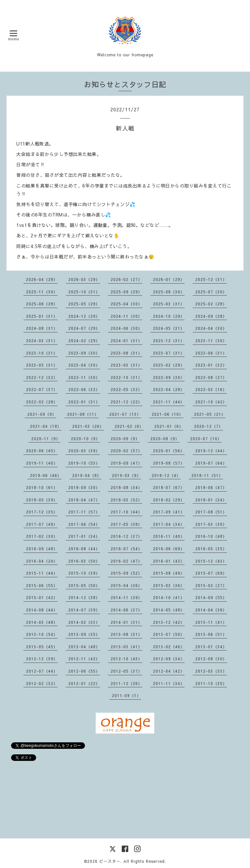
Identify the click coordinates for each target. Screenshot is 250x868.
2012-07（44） (42, 671)
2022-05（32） (126, 389)
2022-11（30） (84, 377)
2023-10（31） (42, 353)
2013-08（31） (126, 634)
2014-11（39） (126, 597)
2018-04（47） (84, 500)
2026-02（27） (126, 279)
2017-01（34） (84, 536)
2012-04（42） (169, 671)
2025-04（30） (126, 304)
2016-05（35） (211, 549)
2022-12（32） (42, 377)
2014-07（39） (84, 610)
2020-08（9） (165, 439)
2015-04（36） (126, 585)
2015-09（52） (126, 573)
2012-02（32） (42, 683)
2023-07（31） (169, 353)
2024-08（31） (42, 328)
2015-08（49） (169, 573)
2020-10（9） (85, 439)
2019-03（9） (126, 475)
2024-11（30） (126, 316)
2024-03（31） (42, 341)
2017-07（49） (42, 524)
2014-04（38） (211, 610)
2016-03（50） (84, 561)
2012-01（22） (84, 683)
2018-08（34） (126, 487)
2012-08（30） (211, 659)
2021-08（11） (83, 414)
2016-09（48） (42, 549)
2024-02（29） (84, 341)
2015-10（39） (84, 573)
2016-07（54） (126, 549)
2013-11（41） (211, 622)
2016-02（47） (126, 561)
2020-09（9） (125, 439)
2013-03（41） (126, 647)
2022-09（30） (169, 377)
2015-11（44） (42, 573)
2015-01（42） (42, 597)
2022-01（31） (84, 402)
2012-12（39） (42, 659)
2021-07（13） (125, 414)
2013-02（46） (169, 647)
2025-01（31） (42, 316)
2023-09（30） (84, 353)
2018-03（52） (126, 500)
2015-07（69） (211, 573)
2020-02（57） (126, 451)
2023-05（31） (42, 365)
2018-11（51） (207, 475)
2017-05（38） (126, 524)
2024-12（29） (84, 316)
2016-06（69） (169, 549)
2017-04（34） (169, 524)
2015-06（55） (42, 585)
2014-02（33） (84, 622)
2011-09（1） (126, 695)
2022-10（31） (126, 377)
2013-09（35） (84, 634)
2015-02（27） (211, 585)
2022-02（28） (42, 402)
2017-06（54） (84, 524)
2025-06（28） (42, 304)
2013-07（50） (169, 634)
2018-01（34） (211, 500)
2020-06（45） (42, 451)
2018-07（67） (169, 487)
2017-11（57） (84, 512)
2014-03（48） (42, 622)
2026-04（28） (42, 279)
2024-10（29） (169, 316)
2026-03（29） (84, 279)
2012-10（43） (126, 659)
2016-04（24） (42, 561)
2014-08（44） (42, 610)
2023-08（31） (126, 353)
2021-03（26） (88, 426)
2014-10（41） (169, 597)
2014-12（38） (84, 597)
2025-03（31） (169, 304)
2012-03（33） (211, 671)
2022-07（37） (42, 389)
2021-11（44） (169, 402)
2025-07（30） (211, 292)
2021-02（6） (129, 426)
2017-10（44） (126, 512)
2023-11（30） (211, 341)
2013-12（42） (169, 622)
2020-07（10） (206, 439)
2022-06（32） (84, 389)
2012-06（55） (84, 671)
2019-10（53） (84, 463)
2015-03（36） (169, 585)
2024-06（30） (126, 328)
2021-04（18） (46, 426)
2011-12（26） (126, 683)
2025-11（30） (42, 292)
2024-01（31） (126, 341)
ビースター (110, 861)
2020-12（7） (208, 426)
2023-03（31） (126, 365)
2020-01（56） (169, 451)
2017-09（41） (169, 512)
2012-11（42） (84, 659)
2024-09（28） (211, 316)
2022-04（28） (169, 389)
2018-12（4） (166, 475)
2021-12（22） (126, 402)
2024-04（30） (211, 328)
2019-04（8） (87, 475)
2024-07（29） (84, 328)
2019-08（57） (169, 463)
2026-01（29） (169, 279)
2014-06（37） (126, 610)
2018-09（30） (84, 487)
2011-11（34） (169, 683)
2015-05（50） (84, 585)
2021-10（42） (211, 402)
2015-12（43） (211, 561)
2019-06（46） (46, 475)
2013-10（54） (42, 634)
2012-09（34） (169, 659)
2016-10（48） (211, 536)
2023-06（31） (211, 353)
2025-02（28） (211, 304)
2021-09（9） (42, 414)
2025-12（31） (211, 279)
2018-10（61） (42, 487)
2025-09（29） (126, 292)
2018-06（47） (211, 487)
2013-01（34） (211, 647)
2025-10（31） (84, 292)
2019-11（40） (42, 463)
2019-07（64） (211, 463)
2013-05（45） (42, 647)
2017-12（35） (42, 512)
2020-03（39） (84, 451)
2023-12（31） (169, 341)
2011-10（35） (211, 683)
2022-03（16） (211, 389)
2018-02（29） (169, 500)
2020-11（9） (46, 439)
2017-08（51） (211, 512)
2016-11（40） (169, 536)
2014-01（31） (126, 622)
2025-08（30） (169, 292)
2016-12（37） (126, 536)
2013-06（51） (211, 634)
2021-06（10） (167, 414)
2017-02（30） (42, 536)
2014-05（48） (169, 610)
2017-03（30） (211, 524)
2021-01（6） (169, 426)
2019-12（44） (211, 451)
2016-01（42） (169, 561)
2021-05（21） (210, 414)
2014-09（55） (211, 597)
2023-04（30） (84, 365)
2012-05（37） (126, 671)
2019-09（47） (126, 463)
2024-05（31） (169, 328)
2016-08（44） (84, 549)
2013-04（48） (84, 647)
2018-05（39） (42, 500)
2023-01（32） (211, 365)
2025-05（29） (84, 304)
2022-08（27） (211, 377)
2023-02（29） (169, 365)
